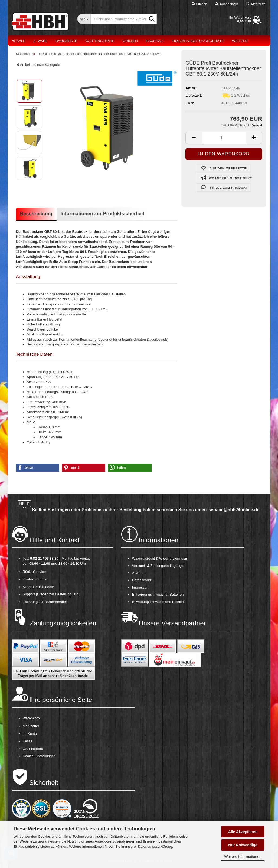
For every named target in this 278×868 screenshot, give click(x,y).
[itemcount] (224, 138)
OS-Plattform (33, 749)
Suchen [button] (199, 4)
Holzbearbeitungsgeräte (198, 41)
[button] (38, 468)
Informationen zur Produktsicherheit (103, 214)
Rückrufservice (34, 572)
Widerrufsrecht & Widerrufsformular (160, 558)
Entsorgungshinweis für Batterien (158, 594)
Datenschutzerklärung (155, 846)
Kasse (28, 741)
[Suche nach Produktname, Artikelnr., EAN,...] (84, 19)
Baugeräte (66, 41)
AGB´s (137, 573)
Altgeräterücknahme (38, 587)
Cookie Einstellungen (39, 756)
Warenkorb (31, 718)
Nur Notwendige (243, 845)
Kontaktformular (35, 579)
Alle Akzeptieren (243, 832)
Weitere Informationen (243, 857)
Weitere (240, 41)
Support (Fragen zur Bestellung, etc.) (52, 594)
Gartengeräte (100, 41)
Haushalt (155, 41)
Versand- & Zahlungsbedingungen (159, 566)
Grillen (130, 41)
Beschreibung (36, 214)
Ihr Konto (30, 734)
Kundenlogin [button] (227, 4)
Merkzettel (256, 4)
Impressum (141, 587)
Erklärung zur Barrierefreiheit (45, 602)
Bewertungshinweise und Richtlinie (159, 602)
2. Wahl (41, 41)
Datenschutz (142, 580)
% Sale (19, 41)
